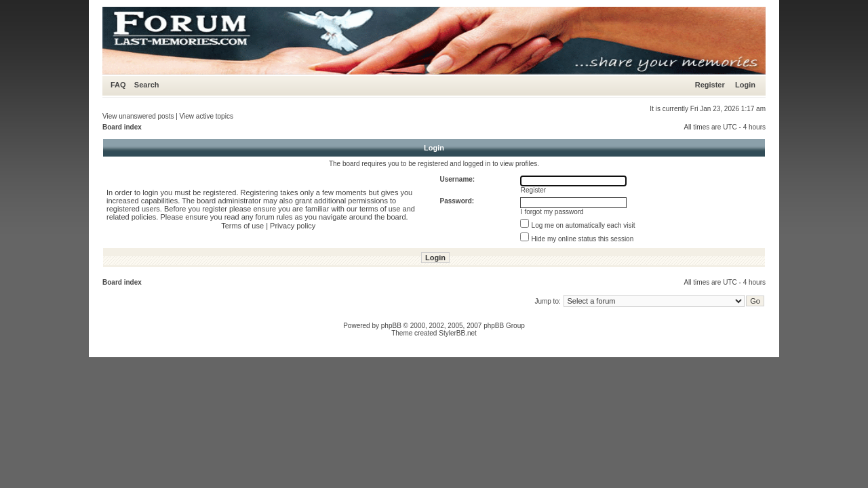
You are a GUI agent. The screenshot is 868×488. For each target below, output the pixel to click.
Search (147, 85)
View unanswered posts (138, 116)
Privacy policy (293, 226)
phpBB (391, 326)
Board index (122, 127)
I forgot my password (552, 212)
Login (745, 85)
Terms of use (242, 226)
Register (710, 85)
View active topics (206, 116)
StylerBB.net (458, 333)
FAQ (118, 85)
